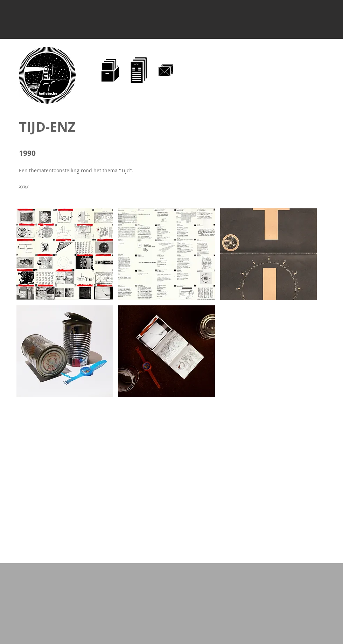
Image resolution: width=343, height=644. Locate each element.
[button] (65, 254)
